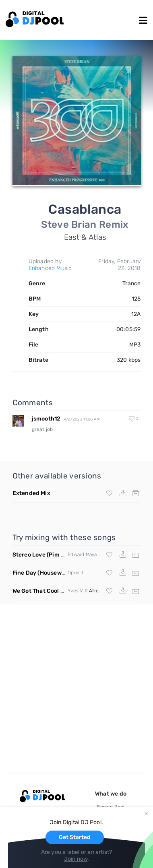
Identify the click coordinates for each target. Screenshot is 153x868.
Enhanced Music (50, 268)
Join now (76, 859)
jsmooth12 (46, 419)
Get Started (75, 837)
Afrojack (98, 591)
